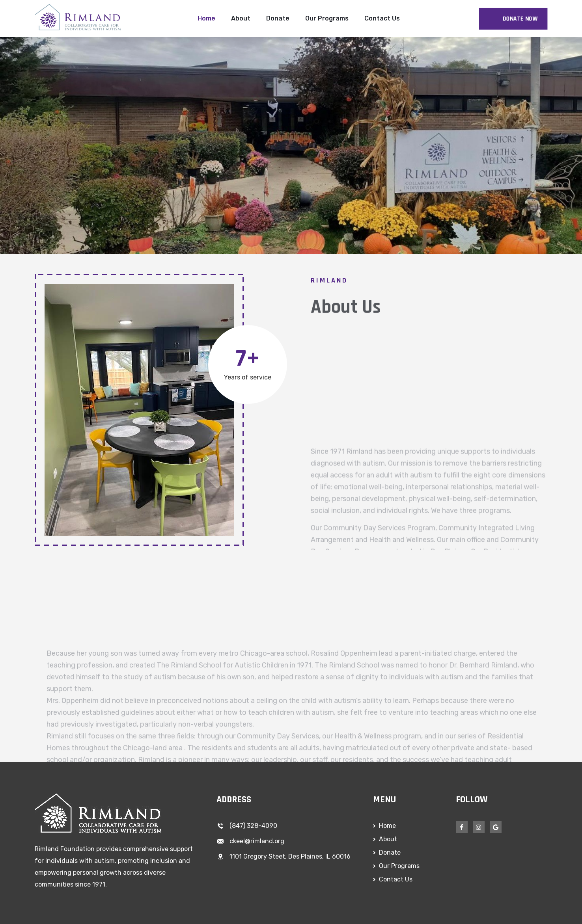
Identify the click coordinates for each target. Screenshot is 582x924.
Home (206, 18)
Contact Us (382, 18)
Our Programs (327, 18)
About (241, 18)
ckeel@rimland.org (257, 841)
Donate (278, 18)
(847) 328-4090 (253, 826)
